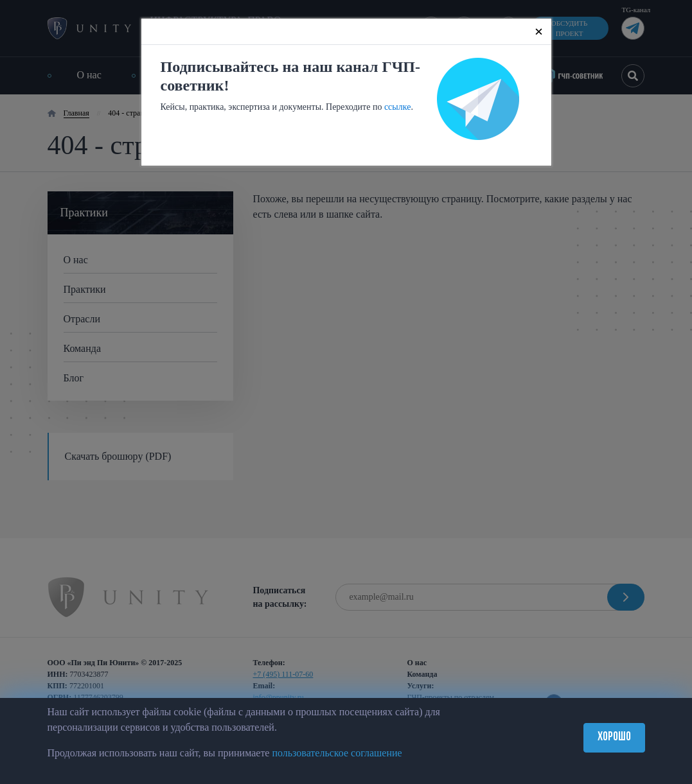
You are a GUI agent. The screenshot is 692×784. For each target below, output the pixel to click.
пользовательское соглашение (337, 753)
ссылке (398, 107)
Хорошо (614, 737)
